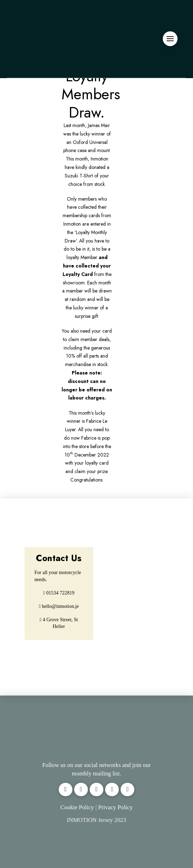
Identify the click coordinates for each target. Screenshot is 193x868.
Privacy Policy (115, 807)
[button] (170, 39)
